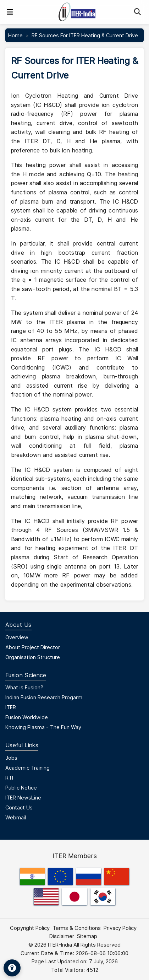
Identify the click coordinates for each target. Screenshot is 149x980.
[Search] (137, 12)
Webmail (16, 817)
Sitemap (87, 936)
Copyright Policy (30, 928)
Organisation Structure (33, 657)
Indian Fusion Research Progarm (44, 697)
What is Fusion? (24, 687)
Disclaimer (62, 936)
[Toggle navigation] (10, 12)
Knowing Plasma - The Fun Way (43, 727)
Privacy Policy (120, 928)
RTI (9, 778)
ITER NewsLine (23, 798)
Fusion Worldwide (27, 717)
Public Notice (21, 788)
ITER (11, 707)
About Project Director (33, 647)
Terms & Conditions (77, 928)
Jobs (11, 758)
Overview (17, 637)
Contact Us (19, 807)
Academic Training (27, 768)
